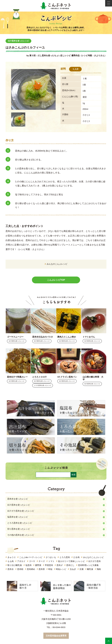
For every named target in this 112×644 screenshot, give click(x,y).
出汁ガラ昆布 (95, 561)
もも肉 (11, 561)
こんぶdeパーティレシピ (31, 557)
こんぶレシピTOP (56, 280)
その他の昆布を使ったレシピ (21, 535)
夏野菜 (38, 565)
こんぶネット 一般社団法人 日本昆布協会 (56, 6)
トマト (51, 561)
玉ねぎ (73, 569)
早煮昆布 (49, 565)
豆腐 (81, 569)
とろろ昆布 (65, 557)
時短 (50, 569)
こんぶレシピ (56, 19)
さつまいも (51, 557)
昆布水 (11, 569)
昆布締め (31, 569)
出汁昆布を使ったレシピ (18, 41)
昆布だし (70, 565)
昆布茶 (42, 569)
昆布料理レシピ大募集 (88, 565)
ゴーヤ (32, 561)
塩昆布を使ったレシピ (18, 517)
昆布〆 (60, 565)
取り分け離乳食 (15, 565)
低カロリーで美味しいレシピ (71, 561)
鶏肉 (99, 569)
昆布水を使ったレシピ (18, 499)
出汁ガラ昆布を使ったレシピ (21, 511)
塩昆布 (29, 565)
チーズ (42, 561)
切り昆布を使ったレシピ (19, 529)
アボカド (21, 561)
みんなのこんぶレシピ (57, 264)
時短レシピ (61, 569)
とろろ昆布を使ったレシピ (43, 385)
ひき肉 (76, 557)
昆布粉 (20, 569)
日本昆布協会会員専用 (56, 636)
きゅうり (12, 557)
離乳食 (90, 569)
